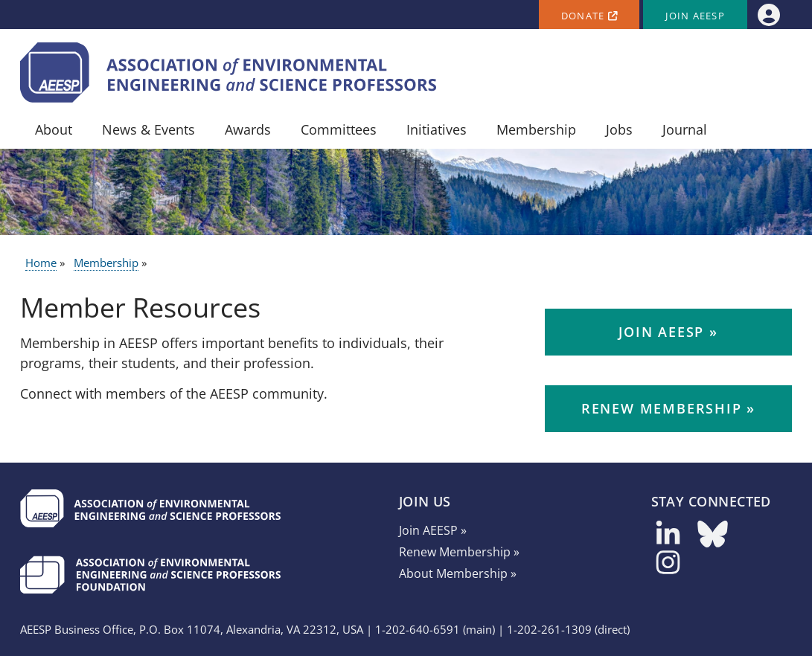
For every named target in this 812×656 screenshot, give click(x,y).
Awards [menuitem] (248, 129)
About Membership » (458, 573)
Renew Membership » (459, 552)
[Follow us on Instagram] (668, 567)
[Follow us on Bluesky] (713, 538)
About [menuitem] (54, 129)
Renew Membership (662, 408)
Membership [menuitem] (536, 129)
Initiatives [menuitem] (437, 129)
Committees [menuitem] (339, 129)
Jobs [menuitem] (619, 129)
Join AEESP (695, 16)
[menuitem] (768, 15)
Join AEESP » (433, 530)
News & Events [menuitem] (148, 129)
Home (41, 263)
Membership (106, 263)
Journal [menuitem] (685, 129)
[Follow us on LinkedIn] (668, 538)
